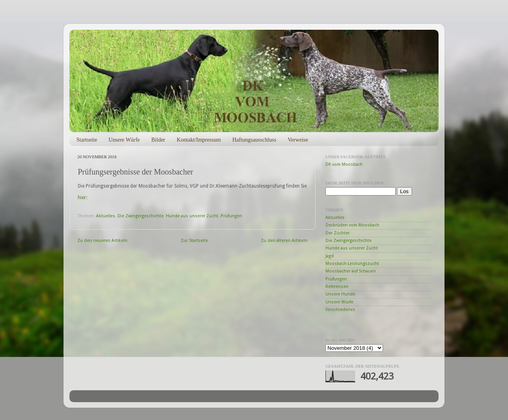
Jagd (330, 256)
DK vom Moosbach (344, 164)
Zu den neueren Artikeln (102, 241)
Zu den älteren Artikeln (284, 241)
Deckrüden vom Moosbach (352, 225)
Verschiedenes (340, 310)
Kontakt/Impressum (199, 140)
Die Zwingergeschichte (140, 216)
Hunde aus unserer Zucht (192, 216)
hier (82, 198)
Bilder (158, 140)
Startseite (87, 140)
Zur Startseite (194, 241)
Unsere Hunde (340, 294)
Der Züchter (338, 233)
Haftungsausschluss (254, 140)
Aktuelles (106, 216)
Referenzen (337, 287)
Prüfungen (231, 216)
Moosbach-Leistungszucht (352, 264)
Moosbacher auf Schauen (351, 271)
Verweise (298, 140)
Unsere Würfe (124, 140)
